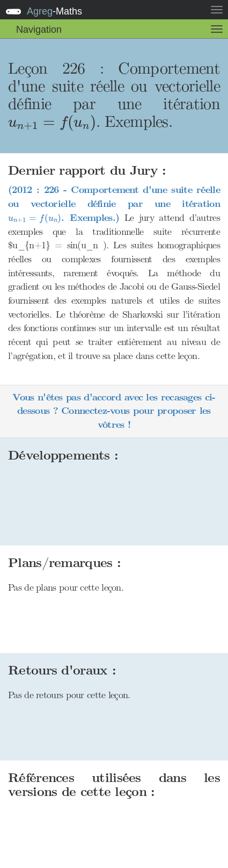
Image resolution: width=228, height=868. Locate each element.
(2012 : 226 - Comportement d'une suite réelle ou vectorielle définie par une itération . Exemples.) (114, 204)
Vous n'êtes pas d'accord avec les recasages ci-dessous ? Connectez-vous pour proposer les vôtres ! (114, 411)
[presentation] (52, 123)
